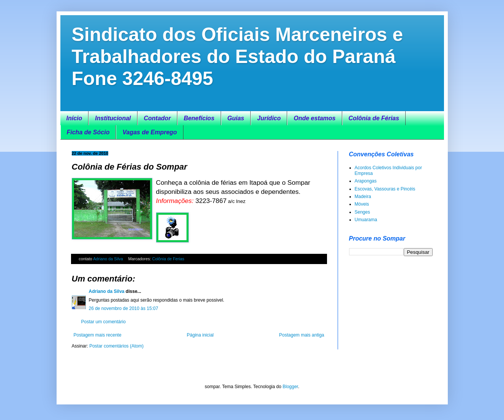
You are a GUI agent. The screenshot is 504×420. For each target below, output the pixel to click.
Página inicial (200, 335)
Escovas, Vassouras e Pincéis (385, 189)
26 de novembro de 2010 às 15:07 (124, 308)
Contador (157, 118)
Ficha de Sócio (88, 132)
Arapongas (366, 181)
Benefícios (199, 118)
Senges (363, 212)
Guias (236, 118)
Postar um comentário (103, 322)
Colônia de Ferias (168, 259)
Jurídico (269, 118)
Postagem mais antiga (302, 335)
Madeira (363, 197)
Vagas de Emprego (149, 132)
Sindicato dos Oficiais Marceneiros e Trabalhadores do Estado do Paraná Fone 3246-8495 (238, 57)
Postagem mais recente (98, 335)
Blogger (290, 387)
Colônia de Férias (374, 118)
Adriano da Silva (109, 259)
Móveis (362, 204)
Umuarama (366, 220)
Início (74, 118)
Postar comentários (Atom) (116, 346)
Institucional (113, 118)
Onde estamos (314, 118)
